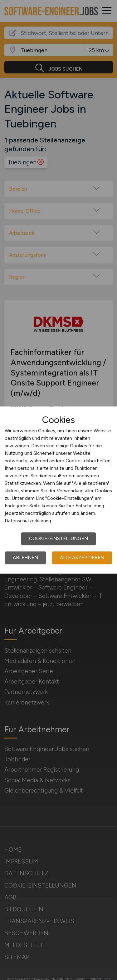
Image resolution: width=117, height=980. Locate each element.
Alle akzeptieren (82, 558)
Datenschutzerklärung (28, 521)
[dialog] (58, 490)
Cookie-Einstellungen (58, 539)
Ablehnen (25, 558)
